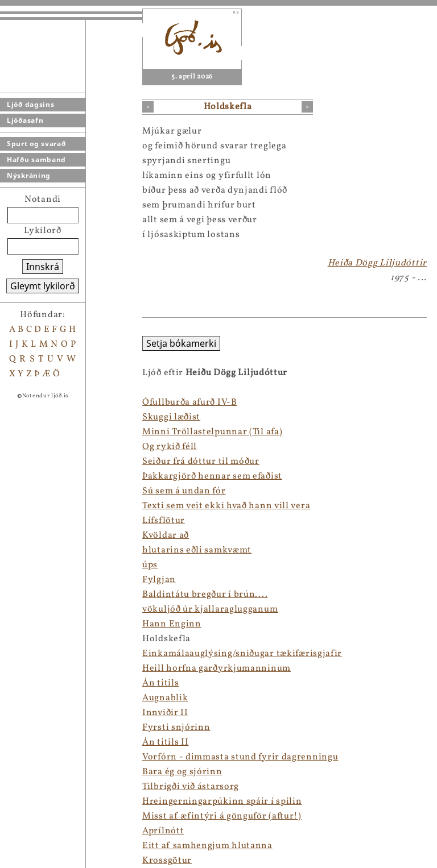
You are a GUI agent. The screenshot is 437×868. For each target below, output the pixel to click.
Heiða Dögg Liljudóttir (377, 263)
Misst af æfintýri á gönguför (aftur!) (222, 816)
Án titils (160, 683)
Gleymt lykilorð (43, 286)
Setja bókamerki (181, 343)
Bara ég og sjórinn (182, 772)
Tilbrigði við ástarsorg (191, 787)
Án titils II (165, 742)
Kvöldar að (166, 535)
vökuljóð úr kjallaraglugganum (210, 609)
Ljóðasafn (25, 120)
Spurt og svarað (36, 144)
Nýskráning (29, 175)
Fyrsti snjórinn (176, 728)
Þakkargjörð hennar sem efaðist (212, 476)
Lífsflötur (164, 521)
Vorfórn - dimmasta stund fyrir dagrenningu (240, 757)
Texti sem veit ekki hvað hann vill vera (226, 506)
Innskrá (43, 267)
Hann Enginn (172, 624)
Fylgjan (159, 580)
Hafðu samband (36, 159)
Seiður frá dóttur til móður (201, 462)
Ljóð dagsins (30, 104)
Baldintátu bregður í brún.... (205, 595)
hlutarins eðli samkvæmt (197, 550)
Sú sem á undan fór (184, 491)
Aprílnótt (163, 831)
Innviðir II (165, 713)
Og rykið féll (170, 447)
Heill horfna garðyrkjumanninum (217, 668)
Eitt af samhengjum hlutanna (207, 846)
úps (150, 565)
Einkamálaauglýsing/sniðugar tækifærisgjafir (242, 654)
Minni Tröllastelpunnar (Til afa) (212, 432)
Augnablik (165, 698)
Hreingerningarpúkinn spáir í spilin (222, 801)
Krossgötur (167, 861)
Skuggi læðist (171, 417)
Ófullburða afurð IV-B (190, 402)
